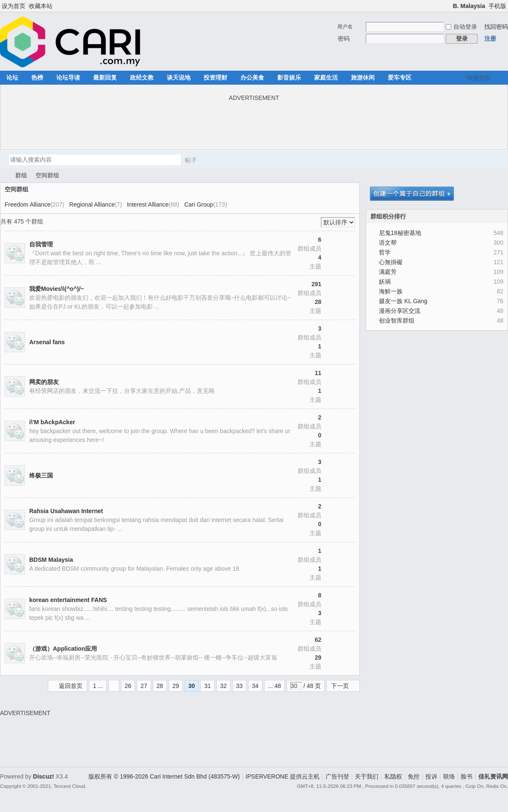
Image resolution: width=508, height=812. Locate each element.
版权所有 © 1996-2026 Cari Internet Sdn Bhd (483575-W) (164, 776)
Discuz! (44, 776)
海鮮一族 (391, 291)
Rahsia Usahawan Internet (66, 511)
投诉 (431, 776)
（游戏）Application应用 (63, 649)
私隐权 (393, 776)
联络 (449, 776)
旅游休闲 (363, 77)
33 (240, 686)
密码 (344, 39)
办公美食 (252, 77)
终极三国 (41, 475)
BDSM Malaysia (51, 560)
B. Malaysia (469, 6)
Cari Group (199, 204)
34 (255, 686)
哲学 (385, 252)
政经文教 (142, 77)
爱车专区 (400, 77)
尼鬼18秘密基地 (400, 233)
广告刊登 (337, 776)
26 (128, 686)
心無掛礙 (391, 262)
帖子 (191, 160)
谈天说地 (179, 77)
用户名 (345, 27)
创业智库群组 (397, 320)
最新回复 (105, 77)
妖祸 (385, 282)
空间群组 (47, 175)
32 (224, 686)
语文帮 (388, 243)
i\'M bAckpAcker (52, 422)
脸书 (467, 776)
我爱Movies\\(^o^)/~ (57, 289)
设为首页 (14, 6)
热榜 (37, 77)
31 (207, 686)
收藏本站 (41, 6)
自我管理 (41, 244)
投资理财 (215, 77)
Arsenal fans (47, 342)
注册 (490, 39)
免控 (414, 776)
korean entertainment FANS (68, 600)
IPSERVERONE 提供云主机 (283, 776)
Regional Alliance (92, 204)
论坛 (12, 77)
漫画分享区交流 (400, 311)
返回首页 (71, 686)
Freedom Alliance (28, 204)
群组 (21, 175)
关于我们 (367, 776)
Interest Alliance (148, 204)
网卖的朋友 (44, 382)
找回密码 (496, 27)
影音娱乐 (289, 77)
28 (160, 686)
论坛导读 (68, 77)
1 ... (98, 686)
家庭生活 (326, 77)
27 (144, 686)
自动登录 (461, 27)
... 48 (275, 686)
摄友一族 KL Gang (403, 301)
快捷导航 (479, 78)
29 (176, 686)
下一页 (340, 686)
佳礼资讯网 (3, 175)
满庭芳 (388, 272)
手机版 (497, 6)
